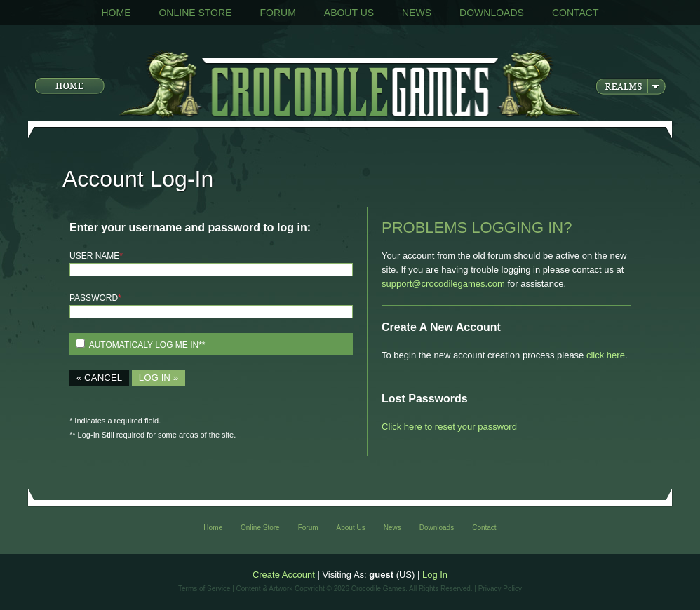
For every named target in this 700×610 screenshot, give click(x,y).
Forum (277, 13)
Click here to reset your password (449, 427)
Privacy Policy (500, 589)
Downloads (492, 13)
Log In (435, 575)
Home (116, 13)
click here (606, 355)
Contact (576, 13)
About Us (349, 13)
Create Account (284, 575)
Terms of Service (204, 589)
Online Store (195, 13)
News (417, 13)
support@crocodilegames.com (443, 284)
